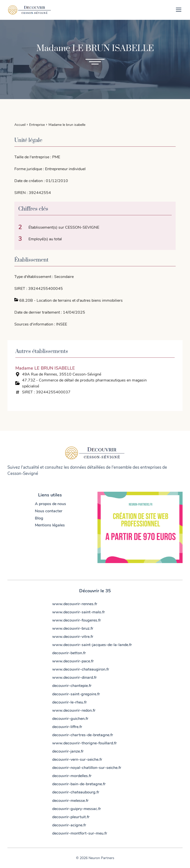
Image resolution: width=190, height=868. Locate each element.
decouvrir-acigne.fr (69, 825)
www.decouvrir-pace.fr (73, 661)
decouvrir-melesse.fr (70, 801)
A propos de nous (50, 504)
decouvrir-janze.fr (68, 751)
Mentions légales (50, 525)
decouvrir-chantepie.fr (72, 686)
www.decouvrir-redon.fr (74, 710)
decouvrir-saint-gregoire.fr (76, 694)
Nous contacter (49, 511)
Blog (39, 518)
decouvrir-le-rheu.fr (70, 702)
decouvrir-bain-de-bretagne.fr (79, 784)
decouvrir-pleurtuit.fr (71, 817)
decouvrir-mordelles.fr (72, 776)
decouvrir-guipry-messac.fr (77, 809)
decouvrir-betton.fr (69, 653)
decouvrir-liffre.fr (67, 727)
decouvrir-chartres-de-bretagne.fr (83, 735)
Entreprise (37, 125)
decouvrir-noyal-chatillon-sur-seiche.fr (87, 768)
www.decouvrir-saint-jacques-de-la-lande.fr (92, 645)
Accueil (20, 125)
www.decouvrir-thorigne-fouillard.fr (84, 743)
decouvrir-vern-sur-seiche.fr (77, 759)
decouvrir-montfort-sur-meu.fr (80, 833)
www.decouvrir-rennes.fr (75, 604)
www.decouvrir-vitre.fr (73, 637)
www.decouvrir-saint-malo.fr (79, 612)
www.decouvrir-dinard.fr (74, 678)
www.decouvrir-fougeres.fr (77, 620)
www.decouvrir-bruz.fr (73, 628)
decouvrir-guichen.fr (70, 719)
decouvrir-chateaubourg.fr (76, 792)
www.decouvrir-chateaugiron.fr (81, 669)
